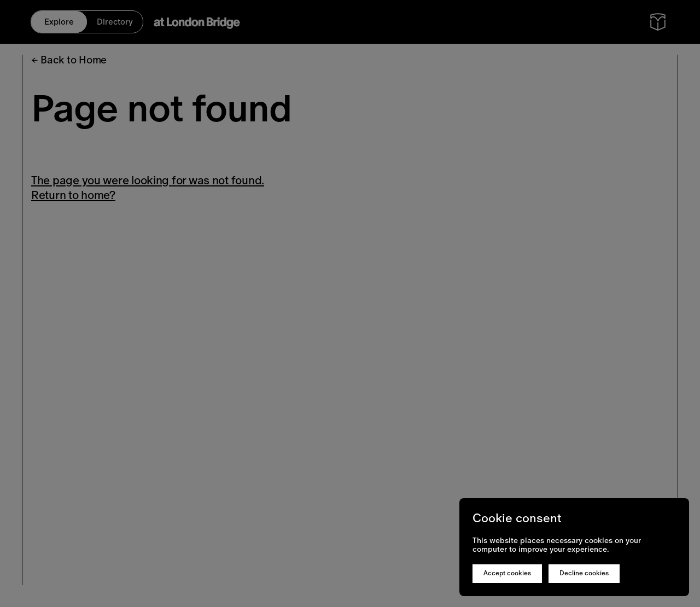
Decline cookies (584, 573)
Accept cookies (507, 573)
